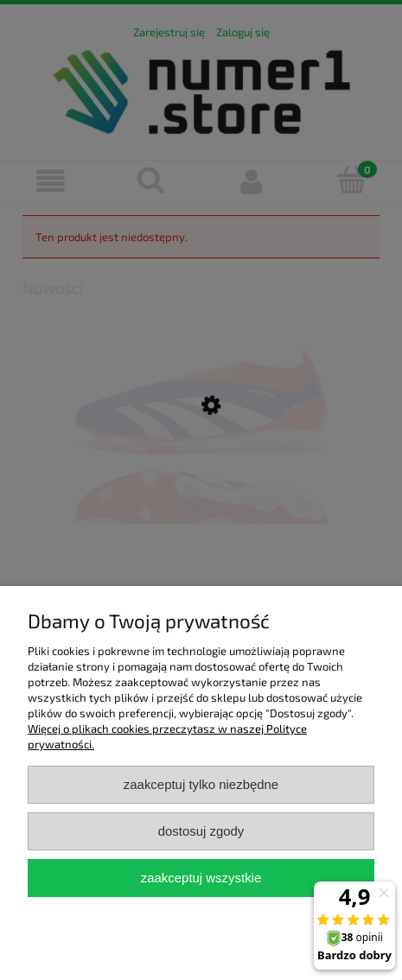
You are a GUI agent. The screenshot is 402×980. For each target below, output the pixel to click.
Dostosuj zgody (201, 831)
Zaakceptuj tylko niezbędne (201, 784)
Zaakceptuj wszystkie (201, 878)
